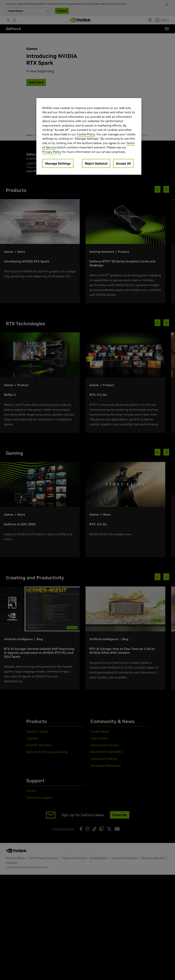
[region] (89, 136)
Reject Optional (96, 163)
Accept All (123, 163)
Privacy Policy (52, 152)
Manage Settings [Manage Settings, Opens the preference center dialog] (58, 163)
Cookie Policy (86, 134)
